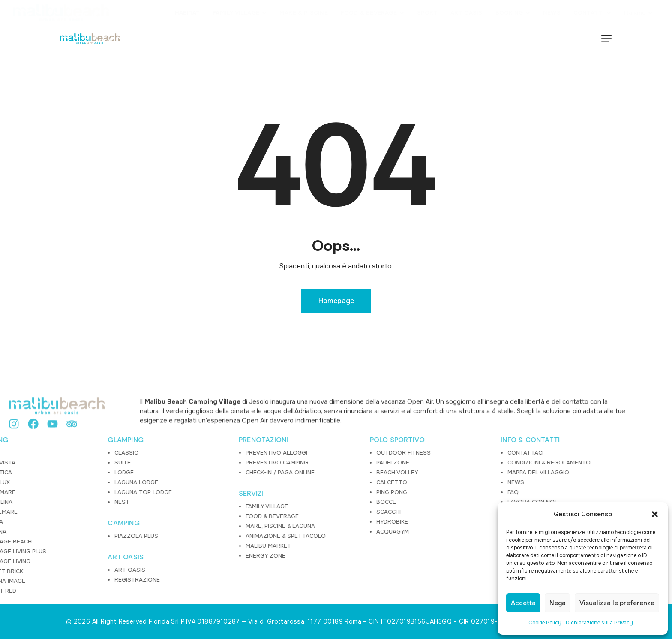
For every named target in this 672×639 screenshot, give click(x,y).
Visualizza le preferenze (617, 603)
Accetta (523, 603)
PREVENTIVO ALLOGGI (199, 453)
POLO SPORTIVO (320, 440)
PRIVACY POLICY (453, 512)
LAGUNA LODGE (59, 482)
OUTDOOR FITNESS (326, 453)
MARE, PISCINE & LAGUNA (203, 526)
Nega (558, 603)
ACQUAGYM (315, 532)
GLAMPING (49, 440)
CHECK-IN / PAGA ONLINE (203, 472)
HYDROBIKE (315, 522)
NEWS (439, 482)
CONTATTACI (448, 453)
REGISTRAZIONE (60, 580)
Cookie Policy (545, 623)
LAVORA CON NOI (454, 502)
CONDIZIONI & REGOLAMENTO (472, 463)
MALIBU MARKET (191, 546)
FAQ (436, 492)
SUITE (45, 463)
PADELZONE (316, 463)
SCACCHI (311, 512)
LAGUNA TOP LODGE (66, 492)
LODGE (47, 472)
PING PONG (315, 492)
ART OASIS (49, 557)
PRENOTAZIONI (186, 440)
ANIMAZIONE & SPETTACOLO (208, 536)
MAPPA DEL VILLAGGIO (461, 472)
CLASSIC (49, 453)
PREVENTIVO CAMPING (200, 463)
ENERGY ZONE (188, 556)
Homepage (336, 301)
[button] (655, 514)
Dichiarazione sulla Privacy (599, 623)
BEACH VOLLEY (320, 472)
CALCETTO (315, 482)
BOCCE (309, 502)
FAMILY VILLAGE (190, 506)
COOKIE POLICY (452, 522)
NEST (45, 502)
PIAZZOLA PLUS (59, 536)
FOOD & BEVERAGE (195, 516)
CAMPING (47, 523)
